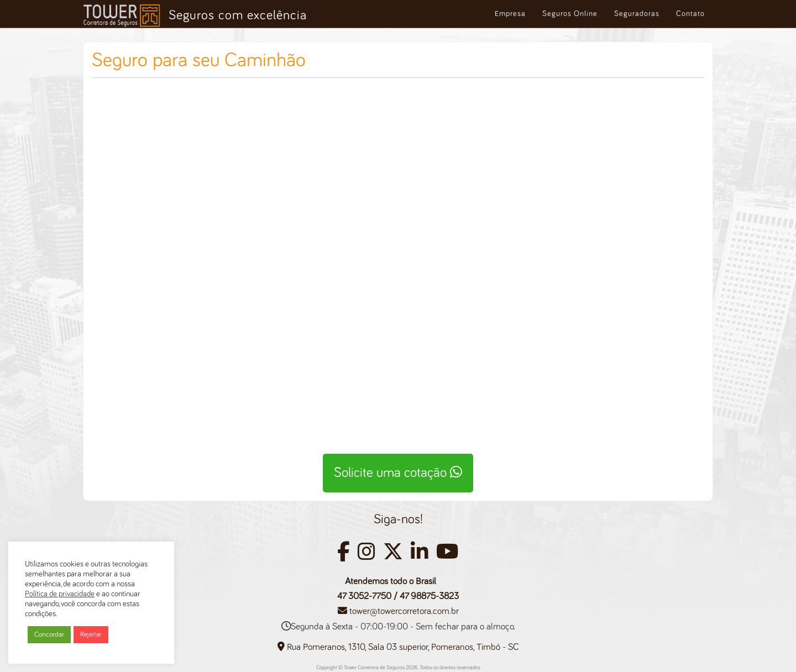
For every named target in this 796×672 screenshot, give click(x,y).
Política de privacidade (60, 594)
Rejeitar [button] (91, 635)
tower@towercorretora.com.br (404, 611)
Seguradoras (637, 14)
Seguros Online (570, 14)
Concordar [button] (49, 635)
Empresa (510, 14)
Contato (690, 14)
